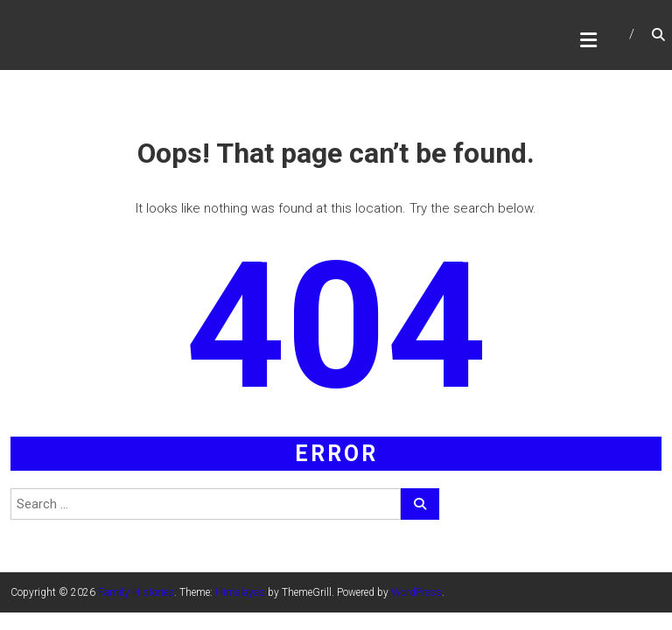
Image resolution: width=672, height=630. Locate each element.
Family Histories (136, 592)
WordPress (416, 592)
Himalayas (240, 592)
